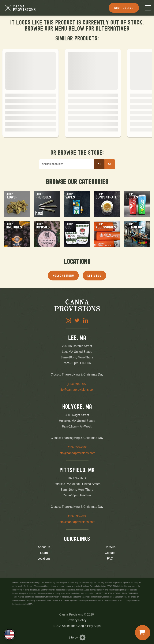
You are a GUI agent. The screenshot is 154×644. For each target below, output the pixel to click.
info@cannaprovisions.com (77, 390)
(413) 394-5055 (77, 384)
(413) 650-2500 (77, 447)
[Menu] (148, 8)
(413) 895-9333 (77, 516)
